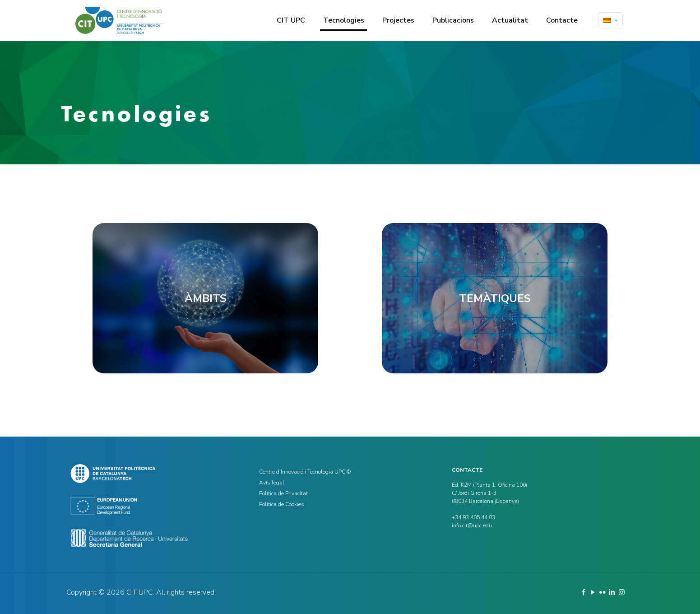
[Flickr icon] (603, 592)
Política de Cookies (282, 504)
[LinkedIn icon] (612, 592)
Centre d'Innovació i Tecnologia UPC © (305, 472)
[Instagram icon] (622, 592)
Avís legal (272, 483)
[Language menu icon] (610, 20)
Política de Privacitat (283, 493)
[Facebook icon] (584, 592)
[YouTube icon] (593, 592)
